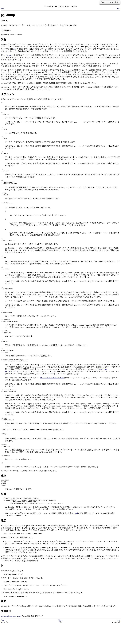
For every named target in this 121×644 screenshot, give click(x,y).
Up (60, 642)
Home (60, 640)
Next (118, 8)
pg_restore (10, 55)
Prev (2, 8)
